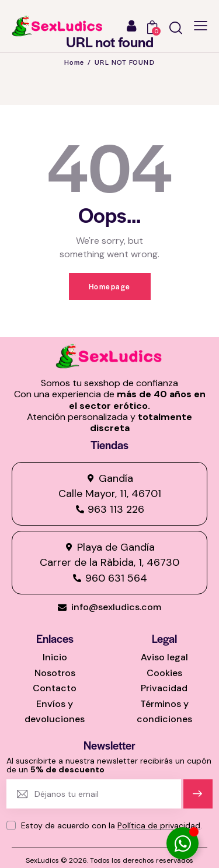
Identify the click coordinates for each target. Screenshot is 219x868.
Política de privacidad (159, 826)
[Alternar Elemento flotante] (182, 843)
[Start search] (176, 28)
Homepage (110, 286)
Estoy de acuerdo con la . (112, 825)
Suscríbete (198, 799)
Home (74, 62)
